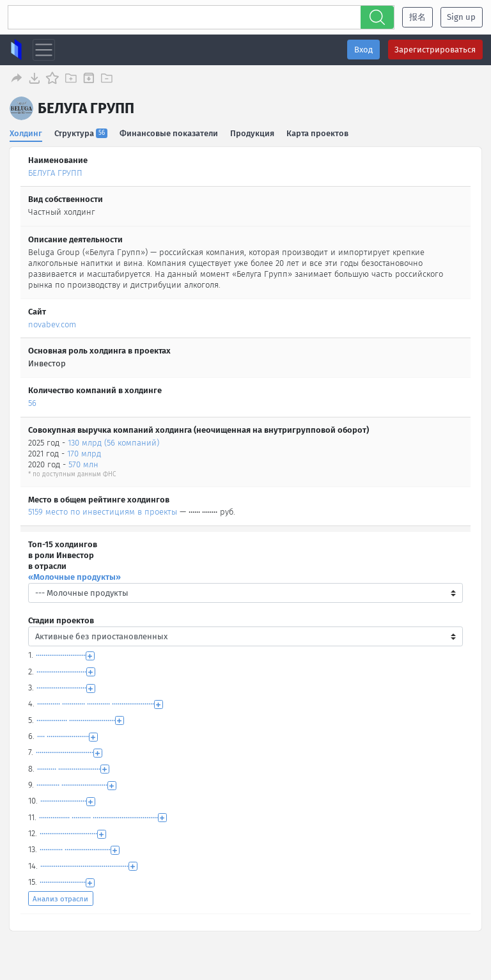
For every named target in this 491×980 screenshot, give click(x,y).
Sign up (461, 17)
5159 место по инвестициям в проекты (103, 510)
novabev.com (52, 323)
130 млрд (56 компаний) (113, 441)
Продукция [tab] (253, 131)
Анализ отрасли (60, 897)
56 (32, 401)
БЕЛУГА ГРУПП (55, 171)
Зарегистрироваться (435, 50)
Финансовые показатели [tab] (169, 131)
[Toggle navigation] (44, 50)
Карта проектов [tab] (319, 131)
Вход (363, 50)
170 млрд (84, 452)
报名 (417, 17)
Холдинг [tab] (26, 131)
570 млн (83, 463)
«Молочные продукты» (74, 575)
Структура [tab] (82, 131)
